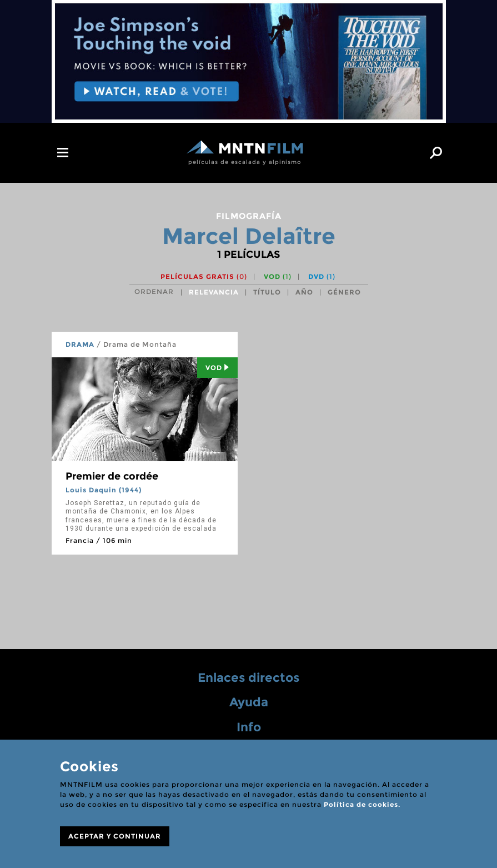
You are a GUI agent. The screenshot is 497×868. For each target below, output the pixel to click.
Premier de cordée (112, 476)
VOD (278, 276)
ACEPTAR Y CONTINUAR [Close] (115, 836)
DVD (322, 276)
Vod (217, 368)
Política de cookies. (362, 804)
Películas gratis (204, 276)
